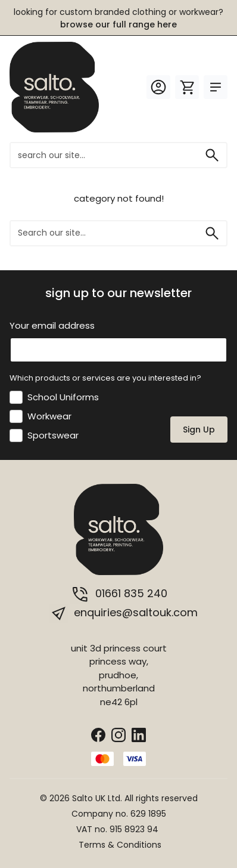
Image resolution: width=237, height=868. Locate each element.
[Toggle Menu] (216, 87)
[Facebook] (98, 734)
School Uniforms (63, 397)
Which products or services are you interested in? (105, 378)
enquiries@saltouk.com (123, 613)
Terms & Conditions (120, 845)
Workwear (49, 416)
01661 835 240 (119, 594)
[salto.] (54, 86)
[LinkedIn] (139, 734)
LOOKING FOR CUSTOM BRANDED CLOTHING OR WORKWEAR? (118, 18)
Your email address (52, 325)
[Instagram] (118, 734)
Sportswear (53, 435)
